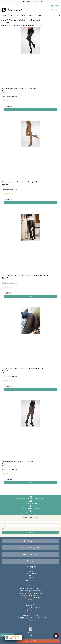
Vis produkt (30, 110)
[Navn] (30, 522)
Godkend (30, 533)
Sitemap (30, 621)
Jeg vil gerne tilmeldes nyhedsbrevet (21, 529)
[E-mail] (30, 525)
